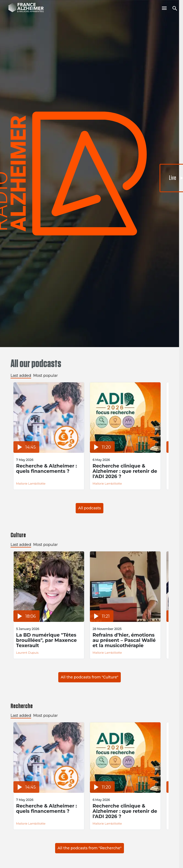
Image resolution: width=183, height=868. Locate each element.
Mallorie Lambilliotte (31, 484)
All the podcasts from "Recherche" (89, 848)
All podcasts (89, 508)
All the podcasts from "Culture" (89, 677)
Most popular (45, 375)
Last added (21, 375)
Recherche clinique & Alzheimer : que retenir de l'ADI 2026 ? (125, 471)
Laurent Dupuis (27, 653)
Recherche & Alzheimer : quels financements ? (47, 469)
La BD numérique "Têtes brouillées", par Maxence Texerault (46, 640)
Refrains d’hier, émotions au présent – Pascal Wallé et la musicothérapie (124, 640)
